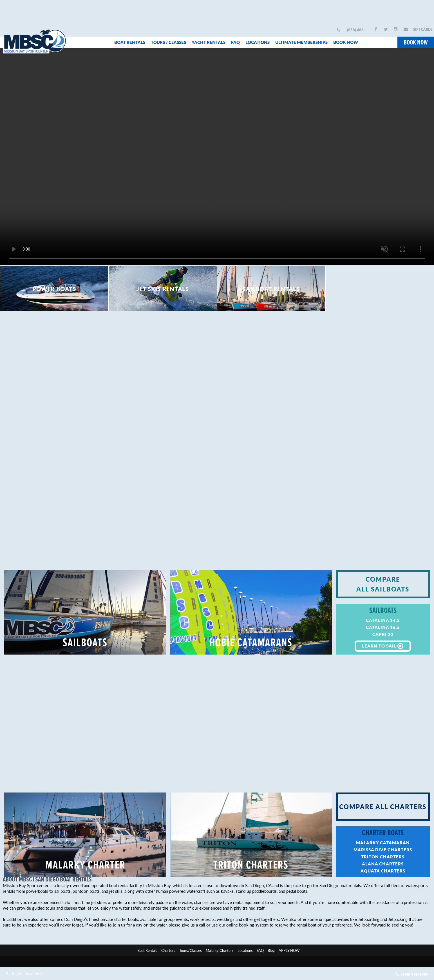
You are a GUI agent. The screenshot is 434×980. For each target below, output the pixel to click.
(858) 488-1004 (356, 32)
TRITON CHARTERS (251, 866)
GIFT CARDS (423, 29)
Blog (271, 950)
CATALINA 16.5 (383, 627)
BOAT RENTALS (130, 42)
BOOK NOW (346, 42)
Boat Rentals (147, 950)
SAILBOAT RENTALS (271, 289)
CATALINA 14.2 (383, 620)
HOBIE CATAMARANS (251, 643)
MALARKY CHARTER (85, 866)
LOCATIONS (258, 42)
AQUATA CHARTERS (383, 871)
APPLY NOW (289, 950)
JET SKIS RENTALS (163, 289)
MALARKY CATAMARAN (383, 842)
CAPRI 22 (383, 634)
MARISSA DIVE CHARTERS (383, 850)
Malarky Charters (220, 950)
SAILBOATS (85, 643)
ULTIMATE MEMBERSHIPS (301, 42)
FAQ (235, 42)
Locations (245, 950)
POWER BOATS (54, 289)
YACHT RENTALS (209, 42)
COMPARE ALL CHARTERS (383, 807)
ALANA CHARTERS (383, 864)
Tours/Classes (191, 950)
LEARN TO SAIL (383, 646)
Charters (168, 950)
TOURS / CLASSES (168, 42)
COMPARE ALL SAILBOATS (383, 584)
